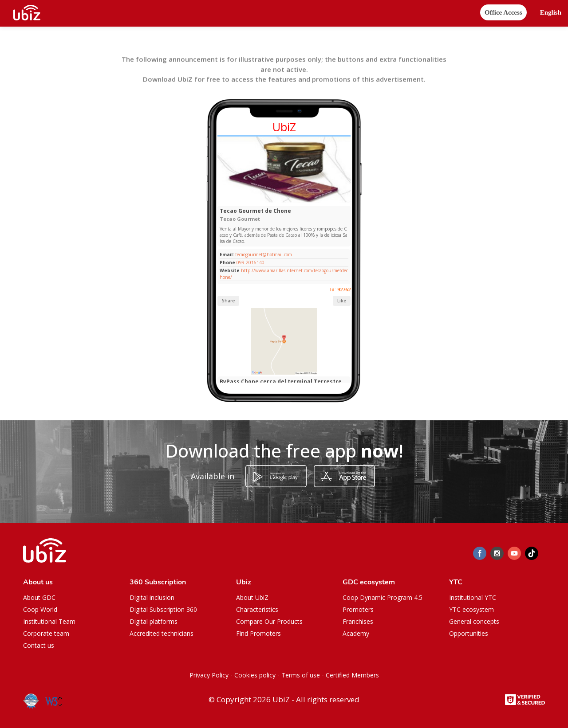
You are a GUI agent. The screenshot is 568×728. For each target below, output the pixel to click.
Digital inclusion (152, 597)
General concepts (474, 621)
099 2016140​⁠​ (250, 262)
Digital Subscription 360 (163, 609)
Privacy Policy (209, 675)
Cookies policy (255, 675)
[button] (551, 13)
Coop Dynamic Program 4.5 (383, 597)
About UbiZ (252, 597)
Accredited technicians (162, 633)
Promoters (358, 609)
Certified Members (352, 675)
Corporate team (46, 633)
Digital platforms (154, 621)
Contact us (39, 645)
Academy (356, 633)
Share (228, 301)
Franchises (358, 621)
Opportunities (469, 633)
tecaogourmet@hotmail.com (263, 254)
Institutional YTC (473, 597)
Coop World (40, 609)
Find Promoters (258, 633)
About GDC (39, 597)
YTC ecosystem (471, 609)
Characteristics (257, 609)
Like (342, 301)
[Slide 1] (280, 201)
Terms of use (301, 675)
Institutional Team (49, 621)
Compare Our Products (269, 621)
